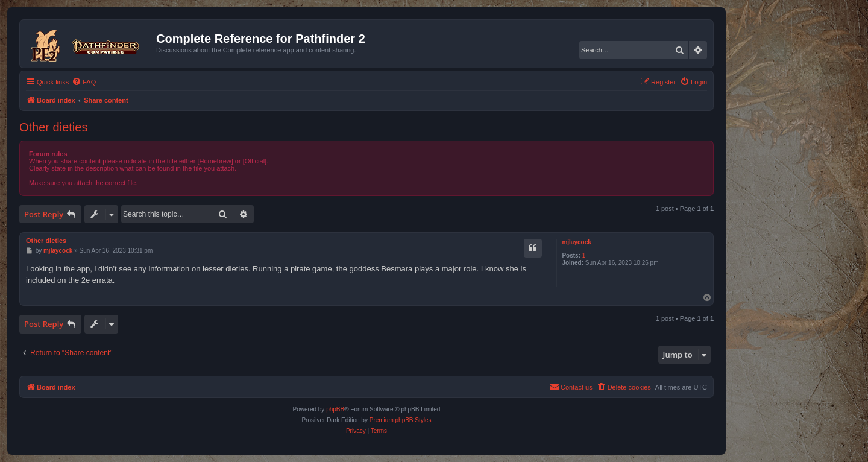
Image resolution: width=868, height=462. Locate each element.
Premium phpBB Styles (401, 420)
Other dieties (53, 127)
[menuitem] (84, 82)
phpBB (335, 409)
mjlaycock (576, 242)
